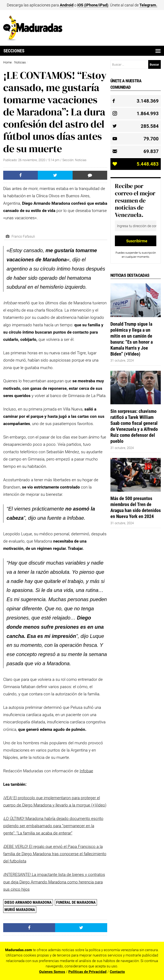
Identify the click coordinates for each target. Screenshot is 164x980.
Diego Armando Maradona (28, 902)
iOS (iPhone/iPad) (93, 5)
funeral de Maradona (76, 902)
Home (7, 62)
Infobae (86, 771)
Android (67, 5)
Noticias (20, 62)
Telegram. (148, 5)
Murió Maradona (20, 910)
